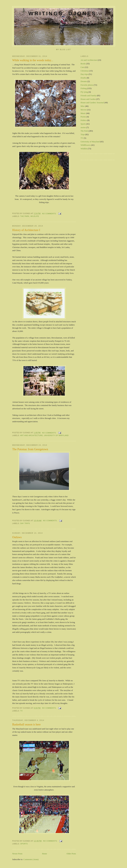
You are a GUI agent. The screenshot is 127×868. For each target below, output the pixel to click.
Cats (82, 67)
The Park (25, 216)
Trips (83, 134)
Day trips (25, 523)
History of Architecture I (26, 230)
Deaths (83, 78)
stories (83, 127)
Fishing (84, 88)
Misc (83, 106)
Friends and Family (88, 96)
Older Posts (71, 854)
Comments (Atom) (31, 859)
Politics (84, 120)
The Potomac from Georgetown (30, 449)
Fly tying (84, 92)
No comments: (50, 214)
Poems (83, 117)
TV (22, 711)
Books (83, 64)
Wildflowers (86, 145)
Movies (84, 110)
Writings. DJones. (64, 13)
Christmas (85, 71)
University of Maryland (56, 435)
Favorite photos (87, 85)
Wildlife (35, 216)
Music (83, 113)
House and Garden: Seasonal (92, 103)
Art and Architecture (31, 435)
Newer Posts (17, 854)
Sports (24, 844)
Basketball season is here (26, 724)
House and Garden (88, 99)
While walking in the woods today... (33, 60)
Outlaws (17, 537)
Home (45, 854)
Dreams (84, 81)
